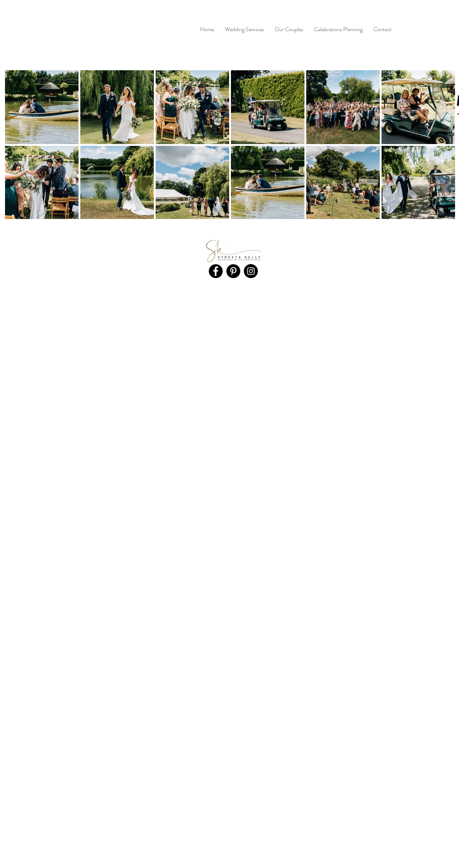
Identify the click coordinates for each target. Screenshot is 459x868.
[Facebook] (216, 271)
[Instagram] (251, 271)
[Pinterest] (233, 271)
